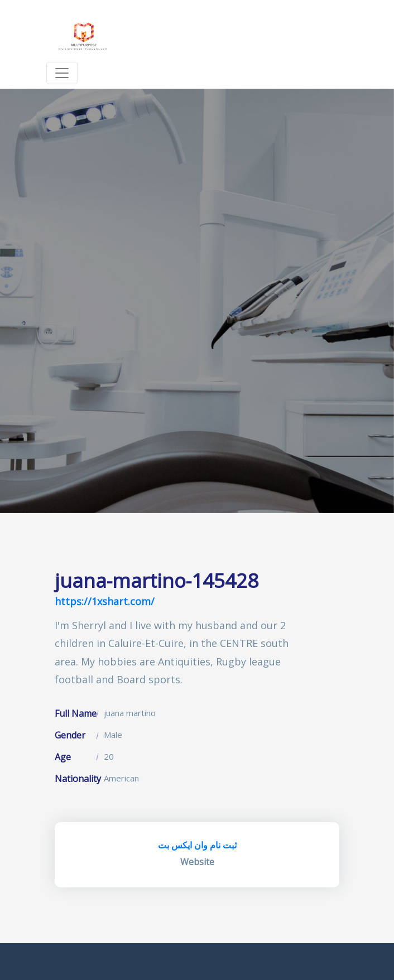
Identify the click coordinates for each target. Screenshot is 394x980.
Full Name (76, 713)
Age (63, 757)
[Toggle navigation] (62, 73)
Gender (70, 735)
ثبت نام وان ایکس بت (197, 845)
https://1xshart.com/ (105, 601)
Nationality (78, 779)
